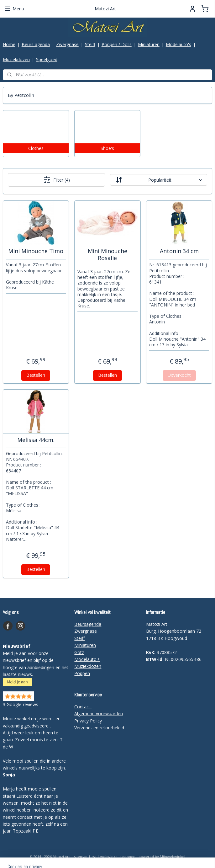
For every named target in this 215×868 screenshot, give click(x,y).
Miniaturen (149, 44)
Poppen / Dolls (117, 44)
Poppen (82, 673)
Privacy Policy (88, 721)
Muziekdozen (16, 59)
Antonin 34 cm (179, 251)
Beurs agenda (36, 44)
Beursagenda (88, 624)
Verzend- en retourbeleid (99, 728)
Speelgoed (47, 59)
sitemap (81, 857)
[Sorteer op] (159, 180)
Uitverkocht (179, 375)
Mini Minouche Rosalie (107, 255)
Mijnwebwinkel (173, 857)
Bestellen (36, 375)
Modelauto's (178, 44)
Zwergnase (67, 44)
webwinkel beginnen (118, 857)
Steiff (90, 44)
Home (9, 44)
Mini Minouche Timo (36, 251)
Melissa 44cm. (36, 440)
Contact (83, 707)
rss (94, 857)
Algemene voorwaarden (99, 714)
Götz (79, 652)
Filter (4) (57, 180)
